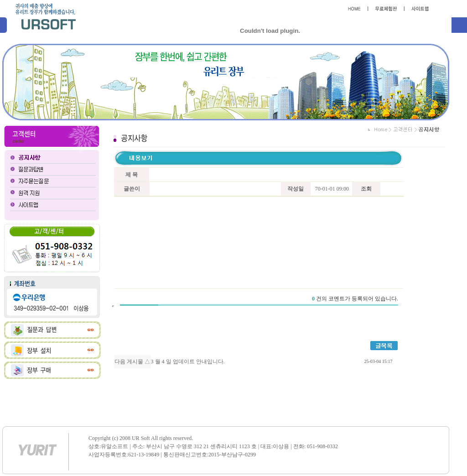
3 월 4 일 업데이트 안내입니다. (188, 362)
